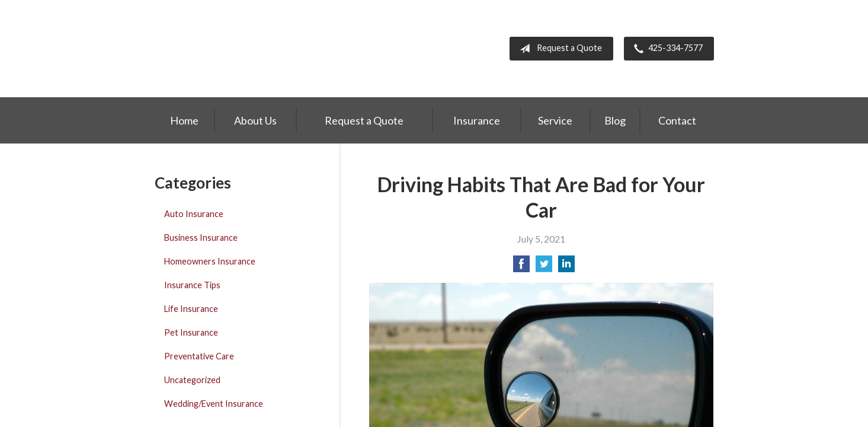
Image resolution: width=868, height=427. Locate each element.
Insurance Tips (192, 285)
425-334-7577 (666, 49)
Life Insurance (191, 309)
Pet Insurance (191, 332)
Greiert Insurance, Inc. (233, 49)
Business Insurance (201, 238)
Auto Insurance (194, 214)
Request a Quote (558, 49)
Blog (615, 120)
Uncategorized (192, 380)
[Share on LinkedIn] (566, 267)
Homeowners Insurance (210, 261)
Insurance (477, 120)
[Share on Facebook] (521, 267)
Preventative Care (199, 356)
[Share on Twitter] (544, 267)
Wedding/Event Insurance (214, 404)
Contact (677, 120)
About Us (255, 120)
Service (555, 120)
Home (184, 120)
